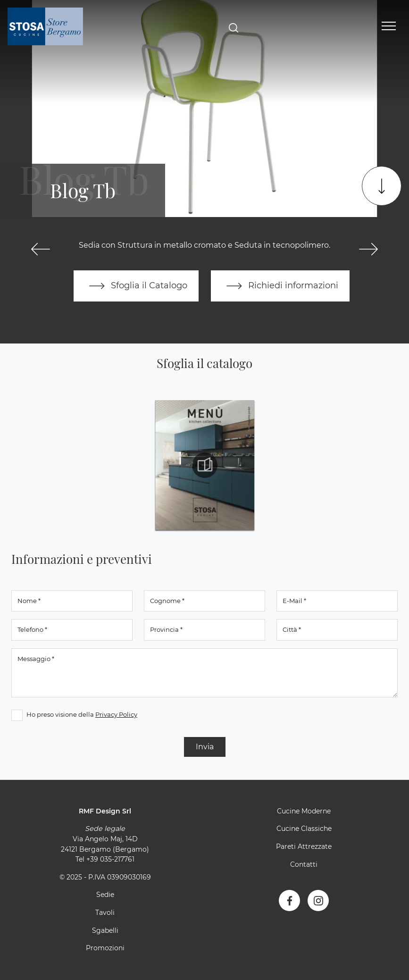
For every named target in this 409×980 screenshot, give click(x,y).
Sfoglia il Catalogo (136, 286)
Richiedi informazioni (280, 286)
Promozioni (105, 948)
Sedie (105, 895)
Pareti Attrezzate (304, 846)
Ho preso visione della (82, 714)
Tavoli (105, 913)
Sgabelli (105, 930)
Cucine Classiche (304, 829)
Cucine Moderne (304, 811)
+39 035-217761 (110, 859)
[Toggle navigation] (389, 26)
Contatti (304, 864)
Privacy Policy (116, 714)
